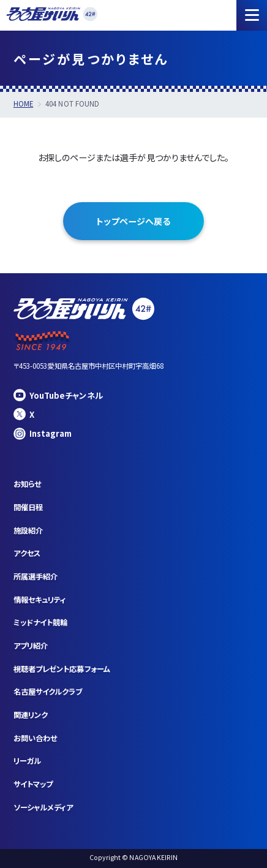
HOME (23, 104)
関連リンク (31, 715)
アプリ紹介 (31, 646)
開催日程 (28, 507)
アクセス (27, 553)
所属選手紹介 (36, 576)
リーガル (27, 761)
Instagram (43, 434)
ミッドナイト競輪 (41, 622)
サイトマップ (33, 784)
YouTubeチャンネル (58, 395)
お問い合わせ (35, 738)
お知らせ (27, 484)
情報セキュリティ (40, 600)
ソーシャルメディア (43, 807)
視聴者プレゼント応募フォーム (62, 669)
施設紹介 (28, 530)
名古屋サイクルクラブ (48, 692)
